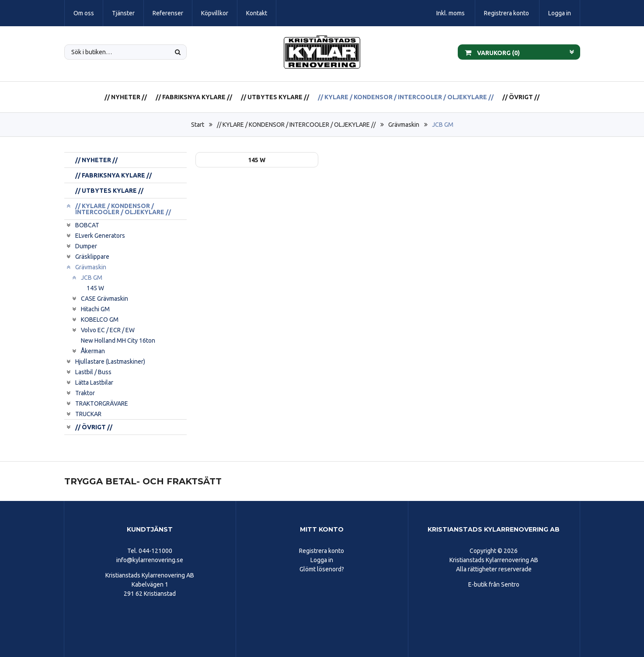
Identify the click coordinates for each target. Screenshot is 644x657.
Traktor (85, 393)
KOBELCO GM (100, 320)
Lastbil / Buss (93, 372)
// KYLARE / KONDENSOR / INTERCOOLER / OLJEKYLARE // (406, 97)
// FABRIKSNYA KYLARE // (194, 97)
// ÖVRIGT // (521, 97)
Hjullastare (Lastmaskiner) (110, 362)
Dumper (86, 246)
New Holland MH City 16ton (118, 341)
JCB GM (443, 125)
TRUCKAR (88, 414)
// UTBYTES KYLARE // (275, 97)
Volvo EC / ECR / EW (108, 330)
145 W (95, 288)
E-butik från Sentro (494, 584)
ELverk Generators (100, 236)
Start (198, 125)
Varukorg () (492, 52)
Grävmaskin (404, 125)
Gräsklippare (92, 257)
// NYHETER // (126, 97)
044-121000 (155, 551)
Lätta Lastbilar (94, 382)
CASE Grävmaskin (104, 299)
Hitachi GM (95, 309)
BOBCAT (87, 225)
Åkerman (93, 351)
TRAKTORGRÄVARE (102, 403)
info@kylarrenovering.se (150, 560)
